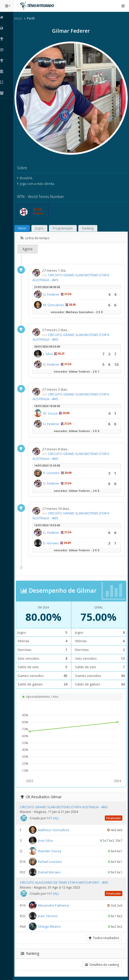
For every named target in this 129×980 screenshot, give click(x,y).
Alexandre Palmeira (55, 904)
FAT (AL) (54, 817)
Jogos (41, 227)
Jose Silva (47, 839)
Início (20, 18)
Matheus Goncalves (55, 828)
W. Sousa (52, 412)
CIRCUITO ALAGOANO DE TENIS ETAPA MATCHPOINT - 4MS (65, 881)
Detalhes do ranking (102, 963)
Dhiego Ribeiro (51, 925)
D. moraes (52, 541)
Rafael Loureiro (51, 860)
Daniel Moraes (51, 871)
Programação (64, 227)
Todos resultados (104, 937)
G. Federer (53, 293)
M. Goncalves (55, 303)
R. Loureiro (53, 471)
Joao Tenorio (49, 915)
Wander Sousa (51, 849)
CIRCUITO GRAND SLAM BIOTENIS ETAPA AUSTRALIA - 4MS (65, 806)
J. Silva (49, 352)
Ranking (89, 227)
